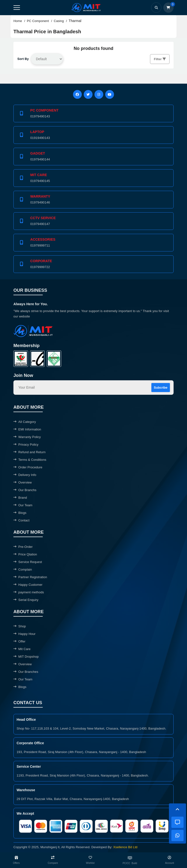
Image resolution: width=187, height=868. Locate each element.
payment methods (29, 592)
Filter (160, 59)
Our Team (23, 505)
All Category (25, 422)
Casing (59, 21)
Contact (21, 520)
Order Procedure (28, 467)
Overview (23, 482)
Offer (19, 641)
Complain (23, 569)
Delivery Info (25, 475)
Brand (20, 498)
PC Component (38, 21)
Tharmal (75, 21)
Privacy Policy (26, 445)
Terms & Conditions (30, 460)
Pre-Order (23, 547)
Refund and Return (30, 452)
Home (18, 21)
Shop (20, 626)
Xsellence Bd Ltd (125, 847)
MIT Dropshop (26, 657)
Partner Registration (30, 577)
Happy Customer (28, 585)
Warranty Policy (27, 437)
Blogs (20, 513)
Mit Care (22, 649)
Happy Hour (24, 634)
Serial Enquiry (26, 600)
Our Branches (26, 672)
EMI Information (27, 429)
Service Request (28, 562)
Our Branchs (25, 490)
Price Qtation (25, 554)
